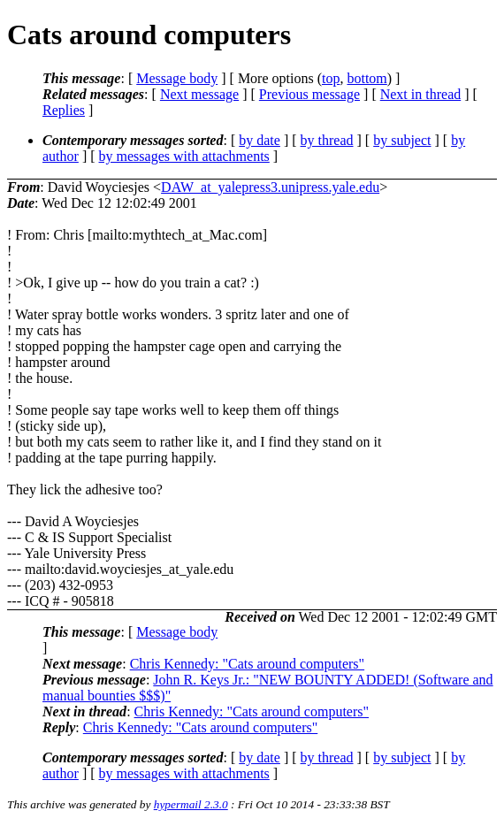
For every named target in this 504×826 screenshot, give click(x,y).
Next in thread (421, 94)
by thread (327, 140)
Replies (64, 110)
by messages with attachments (184, 156)
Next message (199, 94)
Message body (177, 78)
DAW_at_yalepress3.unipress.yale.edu (270, 187)
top (331, 78)
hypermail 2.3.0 (191, 804)
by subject (402, 140)
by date (260, 140)
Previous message (309, 94)
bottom (367, 78)
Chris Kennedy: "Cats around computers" (247, 664)
